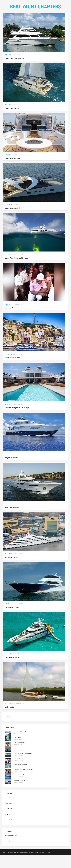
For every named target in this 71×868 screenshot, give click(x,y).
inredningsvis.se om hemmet (13, 854)
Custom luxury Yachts (12, 620)
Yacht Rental (9, 68)
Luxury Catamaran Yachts (13, 221)
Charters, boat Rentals (12, 670)
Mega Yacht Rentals (11, 470)
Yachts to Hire (10, 720)
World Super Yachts (11, 570)
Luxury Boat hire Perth (12, 171)
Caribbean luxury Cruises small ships (17, 420)
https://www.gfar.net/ (11, 848)
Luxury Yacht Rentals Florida (14, 71)
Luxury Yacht (9, 167)
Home (23, 18)
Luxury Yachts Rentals (12, 121)
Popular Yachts (10, 267)
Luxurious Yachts (11, 321)
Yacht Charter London (12, 520)
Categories (32, 18)
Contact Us (43, 18)
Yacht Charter (9, 517)
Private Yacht (8, 811)
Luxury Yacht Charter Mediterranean (17, 271)
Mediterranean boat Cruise (14, 370)
